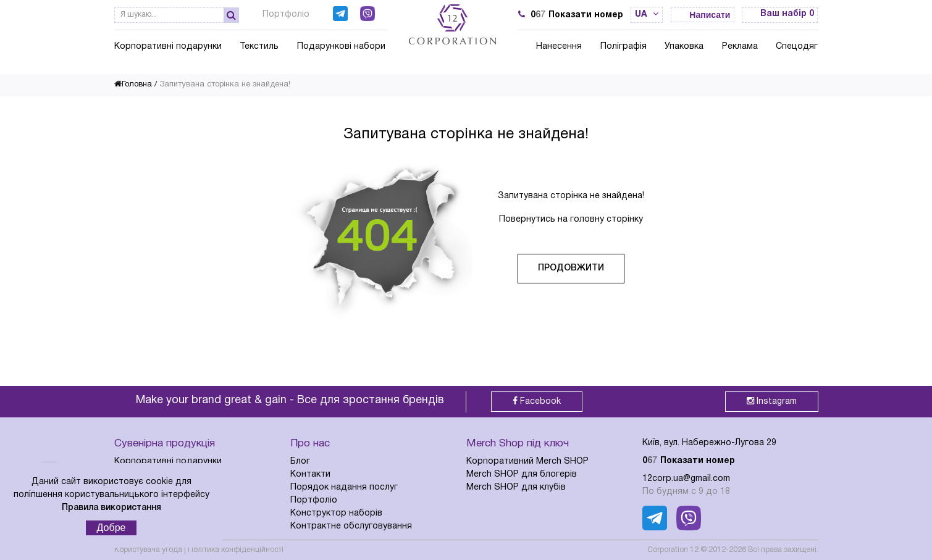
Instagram (772, 401)
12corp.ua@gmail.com (686, 479)
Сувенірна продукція (165, 444)
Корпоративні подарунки (168, 47)
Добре (111, 528)
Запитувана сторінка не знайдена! (225, 85)
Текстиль (259, 47)
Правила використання (111, 508)
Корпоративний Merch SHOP (527, 462)
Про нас (310, 444)
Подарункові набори (341, 47)
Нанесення (559, 47)
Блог (300, 462)
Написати (710, 15)
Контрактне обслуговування (351, 526)
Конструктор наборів (336, 513)
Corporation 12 (673, 550)
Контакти (310, 474)
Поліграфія (623, 47)
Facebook (537, 401)
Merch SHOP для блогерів (522, 474)
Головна (133, 85)
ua (647, 15)
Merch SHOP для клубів (516, 487)
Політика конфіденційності (236, 550)
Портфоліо (286, 15)
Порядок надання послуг (344, 487)
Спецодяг (797, 47)
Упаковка (684, 47)
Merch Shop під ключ (518, 444)
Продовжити (571, 268)
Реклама (740, 47)
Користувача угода (148, 550)
